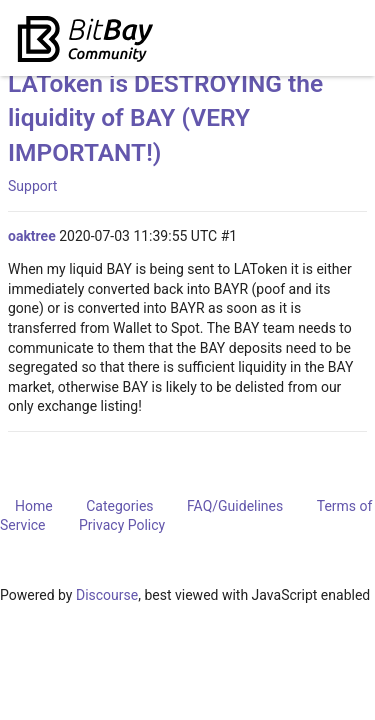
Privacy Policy (122, 525)
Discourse (107, 595)
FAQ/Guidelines (235, 506)
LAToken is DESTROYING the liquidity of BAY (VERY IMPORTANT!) (165, 118)
